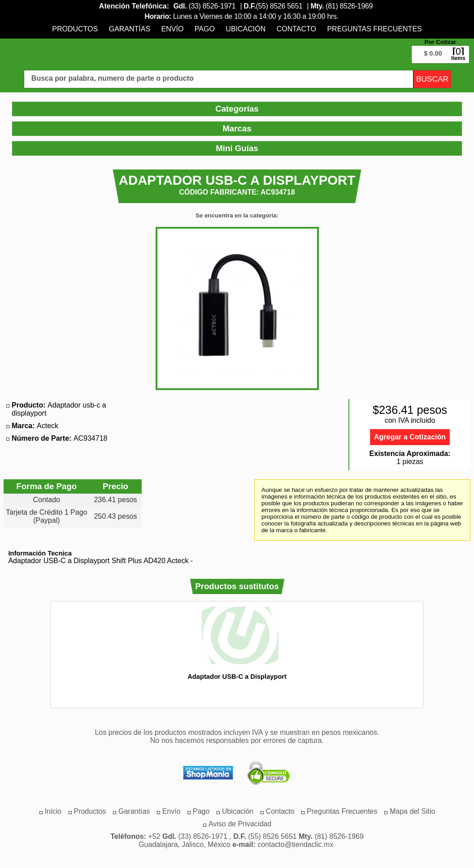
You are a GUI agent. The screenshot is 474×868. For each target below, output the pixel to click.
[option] (237, 643)
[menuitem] (75, 29)
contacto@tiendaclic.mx (295, 844)
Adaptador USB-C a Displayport (237, 677)
